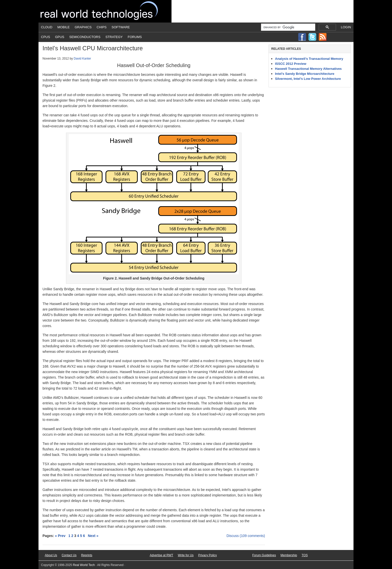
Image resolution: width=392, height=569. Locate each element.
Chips (102, 27)
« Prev (60, 536)
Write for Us (186, 555)
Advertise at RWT (161, 555)
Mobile (64, 27)
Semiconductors (85, 37)
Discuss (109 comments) (246, 536)
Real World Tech (105, 11)
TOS (304, 555)
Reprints (87, 555)
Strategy (114, 37)
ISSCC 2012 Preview (291, 64)
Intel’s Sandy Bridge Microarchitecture (305, 74)
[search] (288, 27)
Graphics (83, 27)
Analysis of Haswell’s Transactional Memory (309, 59)
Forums (135, 37)
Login (346, 27)
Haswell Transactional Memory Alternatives (308, 69)
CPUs (45, 37)
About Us (51, 555)
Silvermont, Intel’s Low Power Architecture (308, 79)
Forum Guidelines (264, 555)
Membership (289, 555)
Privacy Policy (208, 555)
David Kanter (82, 59)
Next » (93, 536)
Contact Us (69, 555)
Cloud (47, 27)
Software (121, 27)
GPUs (60, 37)
